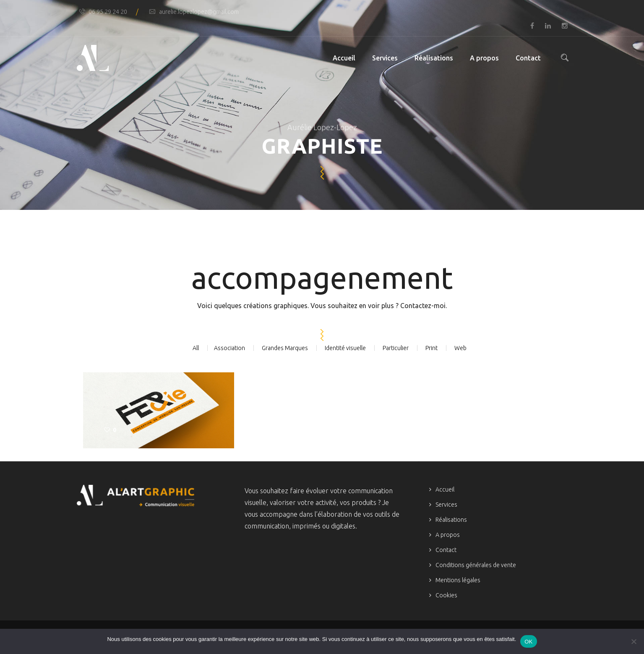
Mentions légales (458, 580)
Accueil (344, 58)
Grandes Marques (285, 348)
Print (432, 348)
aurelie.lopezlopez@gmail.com (194, 12)
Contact (528, 58)
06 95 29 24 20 (103, 12)
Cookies (446, 595)
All (196, 348)
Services (385, 58)
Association (229, 348)
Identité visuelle (345, 348)
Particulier (396, 348)
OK (528, 642)
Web (460, 348)
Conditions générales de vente (476, 565)
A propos (484, 58)
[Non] (634, 641)
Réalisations (434, 58)
